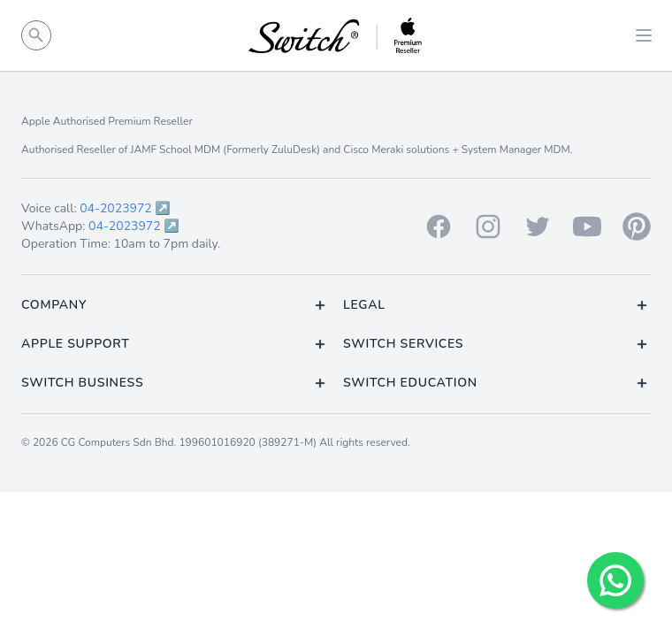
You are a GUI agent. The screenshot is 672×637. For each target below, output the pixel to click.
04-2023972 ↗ (125, 208)
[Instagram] (488, 226)
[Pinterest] (637, 226)
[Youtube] (587, 226)
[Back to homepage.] (336, 35)
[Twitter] (538, 226)
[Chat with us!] (615, 580)
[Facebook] (439, 226)
